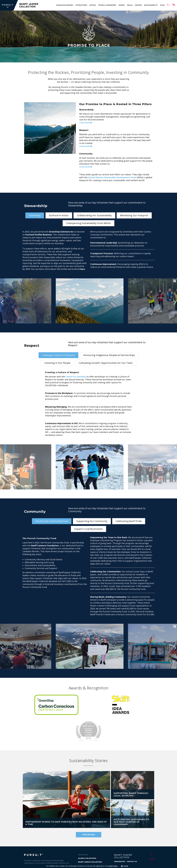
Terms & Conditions (70, 864)
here (83, 269)
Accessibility (64, 851)
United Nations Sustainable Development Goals (112, 177)
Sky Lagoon (84, 843)
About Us (28, 847)
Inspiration (41, 847)
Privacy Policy (43, 864)
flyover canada (86, 847)
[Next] (175, 303)
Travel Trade (41, 851)
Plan (162, 5)
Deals (130, 5)
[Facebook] (151, 829)
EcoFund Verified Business (39, 235)
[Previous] (2, 303)
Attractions (81, 5)
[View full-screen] (175, 281)
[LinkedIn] (151, 847)
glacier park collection (90, 840)
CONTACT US (132, 836)
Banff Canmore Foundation (45, 545)
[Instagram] (151, 838)
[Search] (174, 5)
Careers (28, 851)
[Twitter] (151, 833)
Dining (122, 5)
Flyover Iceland (86, 851)
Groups (138, 5)
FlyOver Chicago (86, 858)
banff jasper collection (90, 836)
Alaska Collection (87, 832)
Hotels (93, 5)
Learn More (85, 123)
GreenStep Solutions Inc (61, 232)
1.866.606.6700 (120, 836)
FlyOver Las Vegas (87, 855)
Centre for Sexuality (76, 377)
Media (52, 851)
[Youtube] (151, 842)
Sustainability (151, 5)
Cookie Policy (56, 864)
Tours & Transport (107, 5)
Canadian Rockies (65, 5)
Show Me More (89, 809)
